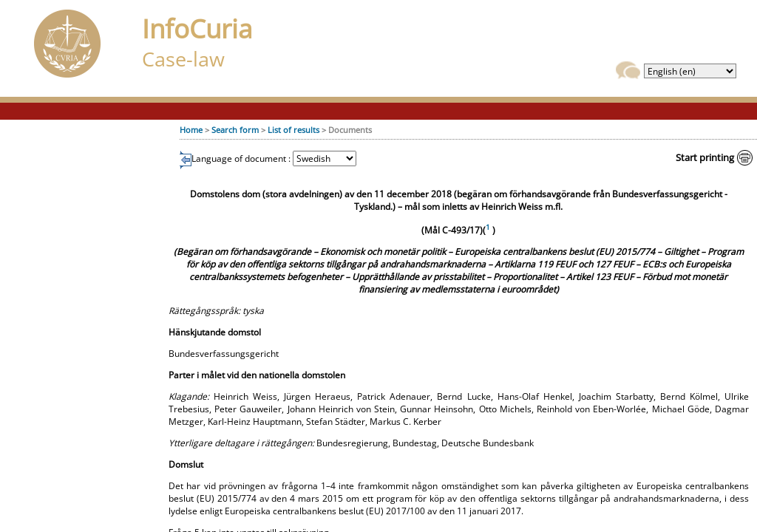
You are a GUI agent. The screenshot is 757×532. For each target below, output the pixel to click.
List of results (293, 130)
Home (191, 130)
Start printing (705, 157)
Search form (235, 130)
